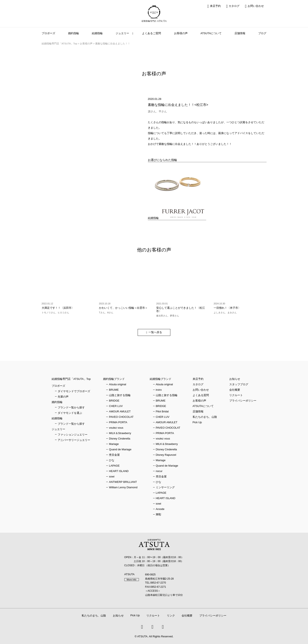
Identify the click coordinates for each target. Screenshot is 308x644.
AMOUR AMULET (120, 411)
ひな (112, 460)
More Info (131, 580)
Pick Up (197, 422)
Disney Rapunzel (166, 455)
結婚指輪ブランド (161, 379)
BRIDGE (114, 401)
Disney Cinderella (120, 439)
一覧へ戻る (155, 332)
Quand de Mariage (120, 449)
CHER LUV (116, 406)
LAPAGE (114, 466)
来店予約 (214, 6)
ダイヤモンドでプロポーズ (74, 391)
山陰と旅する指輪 (120, 395)
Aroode (160, 509)
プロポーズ (48, 33)
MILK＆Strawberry (120, 433)
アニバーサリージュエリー (74, 440)
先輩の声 (63, 397)
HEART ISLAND (119, 471)
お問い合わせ (254, 6)
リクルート (236, 395)
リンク (171, 616)
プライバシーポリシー (243, 401)
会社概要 (235, 390)
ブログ (262, 33)
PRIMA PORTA (118, 422)
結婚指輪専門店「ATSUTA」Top (71, 379)
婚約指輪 (74, 33)
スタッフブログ (239, 384)
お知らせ (235, 379)
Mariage (114, 444)
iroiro (159, 390)
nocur (159, 471)
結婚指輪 (97, 33)
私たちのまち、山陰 (205, 417)
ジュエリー (122, 33)
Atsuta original (117, 384)
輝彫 (158, 514)
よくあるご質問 (152, 33)
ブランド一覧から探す (71, 407)
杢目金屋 (114, 455)
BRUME (114, 390)
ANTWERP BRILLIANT (123, 482)
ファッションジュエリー (73, 435)
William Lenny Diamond (123, 487)
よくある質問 (201, 395)
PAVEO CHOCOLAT (121, 417)
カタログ (233, 6)
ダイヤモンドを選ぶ (70, 413)
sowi (112, 476)
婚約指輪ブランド (114, 379)
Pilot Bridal (162, 411)
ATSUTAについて (211, 33)
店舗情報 (240, 33)
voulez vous (116, 428)
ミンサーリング (165, 487)
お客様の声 (181, 33)
